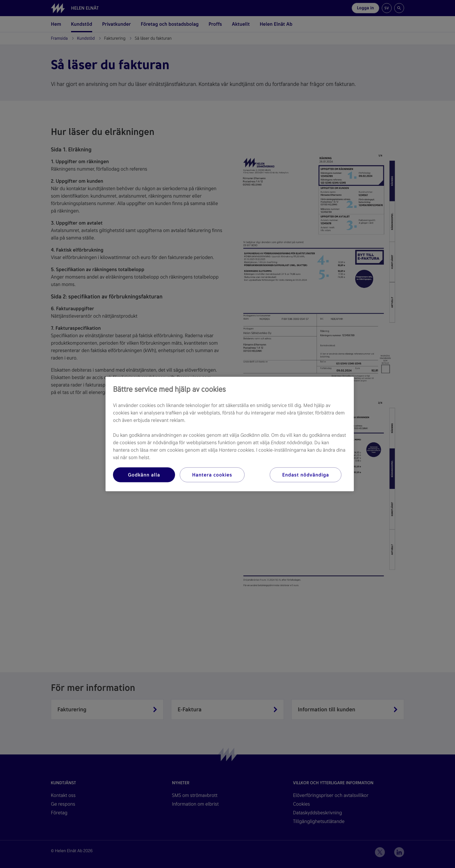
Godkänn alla (144, 475)
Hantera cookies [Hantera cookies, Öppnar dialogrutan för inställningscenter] (212, 475)
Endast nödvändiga (306, 475)
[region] (230, 434)
